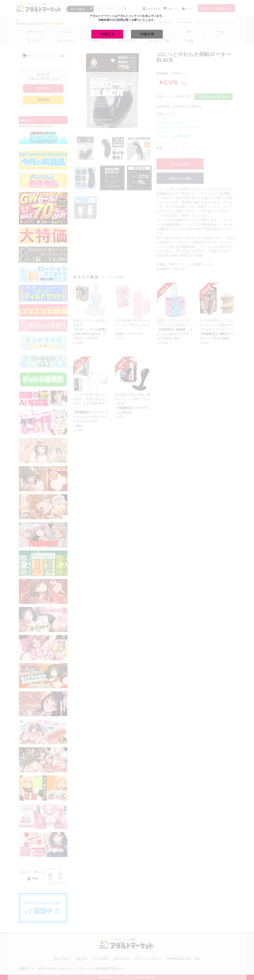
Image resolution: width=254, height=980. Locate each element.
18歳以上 (107, 34)
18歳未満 (147, 34)
